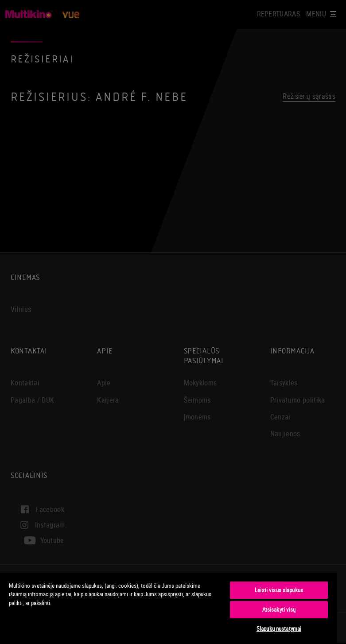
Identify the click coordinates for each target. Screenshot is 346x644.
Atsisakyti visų (279, 609)
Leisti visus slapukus (279, 590)
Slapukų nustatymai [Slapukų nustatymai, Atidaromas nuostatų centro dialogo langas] (279, 628)
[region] (168, 608)
